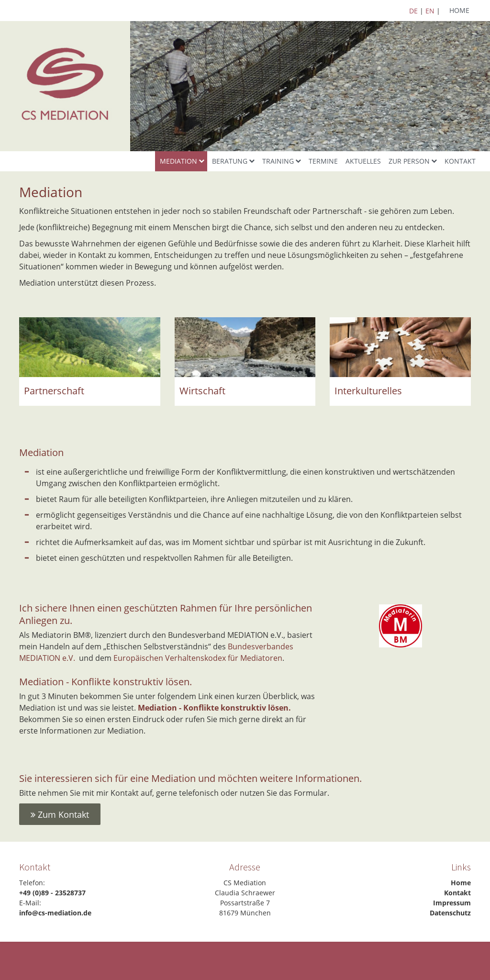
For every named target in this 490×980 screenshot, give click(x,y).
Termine (323, 161)
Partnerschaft (54, 391)
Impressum (452, 903)
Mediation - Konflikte (178, 708)
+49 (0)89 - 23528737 (52, 893)
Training (278, 161)
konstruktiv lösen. (256, 708)
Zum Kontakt (60, 814)
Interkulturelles (368, 391)
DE (413, 11)
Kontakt (460, 161)
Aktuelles (363, 161)
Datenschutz (450, 913)
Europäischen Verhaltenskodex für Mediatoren (198, 658)
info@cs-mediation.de (55, 913)
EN (430, 11)
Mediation (178, 161)
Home (459, 10)
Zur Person (409, 161)
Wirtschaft (202, 391)
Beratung (230, 161)
